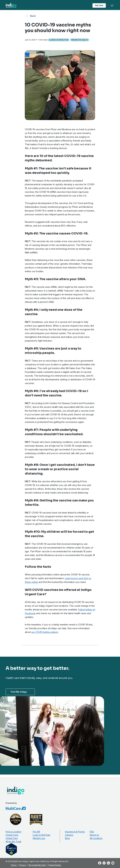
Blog (67, 838)
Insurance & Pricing (75, 832)
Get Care (99, 5)
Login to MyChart (41, 835)
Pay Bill (36, 832)
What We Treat (13, 842)
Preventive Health (80, 40)
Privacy (23, 865)
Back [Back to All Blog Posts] (33, 16)
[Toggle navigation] (112, 5)
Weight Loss (39, 838)
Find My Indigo (19, 692)
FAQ (92, 832)
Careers (69, 835)
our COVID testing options (45, 632)
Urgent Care (12, 835)
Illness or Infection (59, 40)
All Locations (96, 838)
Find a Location (13, 832)
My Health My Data (37, 865)
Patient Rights (55, 865)
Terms (14, 865)
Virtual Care (12, 838)
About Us (94, 835)
